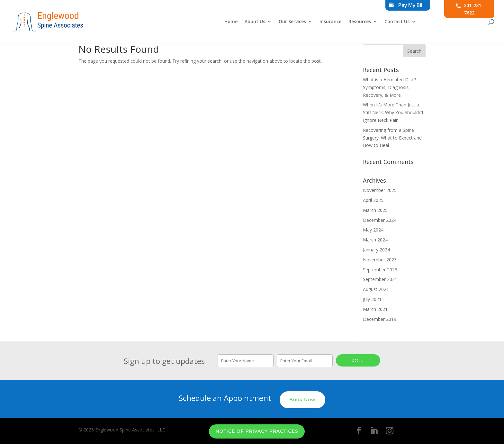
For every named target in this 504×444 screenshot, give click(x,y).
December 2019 (380, 319)
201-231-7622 (469, 9)
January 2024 (376, 250)
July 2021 (372, 299)
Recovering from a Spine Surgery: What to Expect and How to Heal (392, 138)
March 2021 (375, 309)
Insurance (330, 22)
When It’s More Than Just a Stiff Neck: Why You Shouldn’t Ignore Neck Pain (393, 112)
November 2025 (380, 190)
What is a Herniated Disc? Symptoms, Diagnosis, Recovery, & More (389, 87)
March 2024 (375, 240)
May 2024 (373, 230)
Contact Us (397, 22)
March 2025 (375, 210)
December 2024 (380, 220)
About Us (255, 22)
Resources (360, 22)
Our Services (292, 22)
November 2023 (380, 260)
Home (231, 22)
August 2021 (376, 289)
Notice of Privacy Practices (257, 430)
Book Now (302, 398)
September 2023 (380, 270)
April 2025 (373, 200)
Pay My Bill (411, 5)
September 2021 (380, 279)
